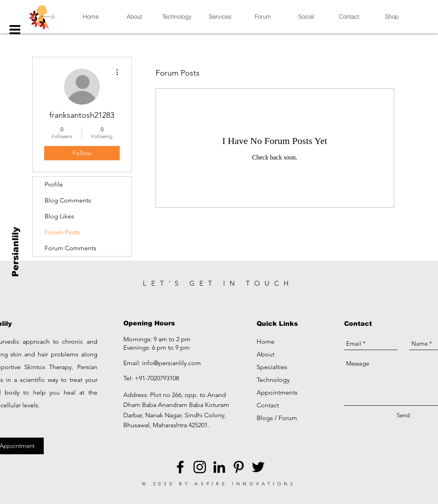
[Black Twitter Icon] (258, 467)
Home (266, 342)
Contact (268, 405)
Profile (54, 184)
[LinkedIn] (219, 467)
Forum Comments (70, 248)
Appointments (277, 392)
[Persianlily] (16, 252)
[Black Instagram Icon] (200, 467)
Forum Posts (62, 232)
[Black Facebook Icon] (180, 467)
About (266, 354)
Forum (288, 418)
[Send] (403, 415)
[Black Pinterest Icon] (239, 467)
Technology (273, 380)
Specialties (272, 367)
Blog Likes (59, 216)
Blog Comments (68, 200)
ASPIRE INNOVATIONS (245, 484)
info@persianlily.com (171, 363)
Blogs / (268, 418)
